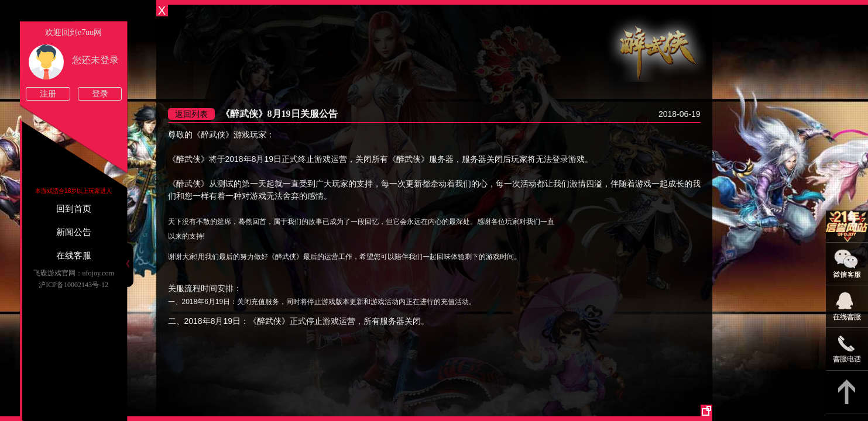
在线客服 (74, 256)
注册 (48, 94)
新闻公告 (74, 232)
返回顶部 (847, 392)
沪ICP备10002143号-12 (73, 285)
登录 (100, 94)
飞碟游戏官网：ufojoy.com (74, 273)
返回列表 (191, 114)
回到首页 (74, 209)
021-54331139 (847, 349)
